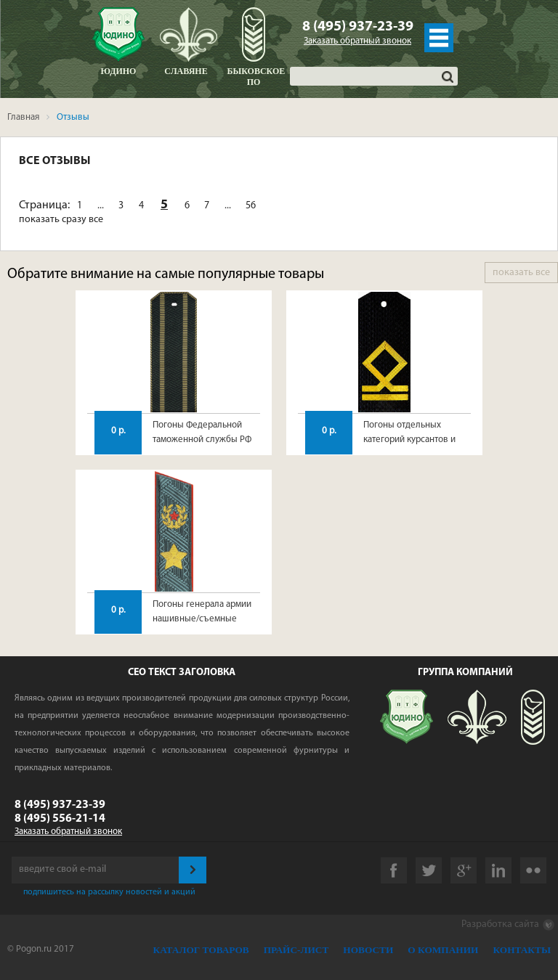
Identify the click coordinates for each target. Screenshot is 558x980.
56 (251, 206)
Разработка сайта (508, 925)
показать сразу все (61, 220)
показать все (521, 273)
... (101, 206)
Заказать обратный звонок (357, 41)
